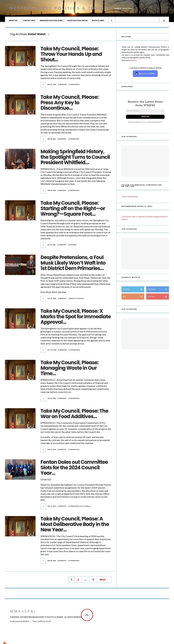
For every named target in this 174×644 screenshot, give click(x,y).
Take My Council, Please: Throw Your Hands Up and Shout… (71, 56)
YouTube (158, 300)
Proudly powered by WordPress (20, 623)
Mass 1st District (77, 301)
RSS (134, 300)
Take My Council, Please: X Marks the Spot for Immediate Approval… (76, 319)
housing (73, 247)
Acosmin (48, 623)
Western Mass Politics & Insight (60, 8)
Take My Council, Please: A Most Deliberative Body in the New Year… (75, 526)
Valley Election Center (77, 20)
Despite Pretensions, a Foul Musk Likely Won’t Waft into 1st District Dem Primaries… (73, 265)
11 (93, 582)
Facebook (158, 292)
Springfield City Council (80, 508)
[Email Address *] (145, 113)
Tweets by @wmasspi (130, 200)
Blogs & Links (98, 20)
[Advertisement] (145, 164)
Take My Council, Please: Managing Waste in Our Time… (70, 370)
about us (133, 62)
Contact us (144, 125)
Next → (104, 582)
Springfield (75, 87)
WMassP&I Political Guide (51, 20)
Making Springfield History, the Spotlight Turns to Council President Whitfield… (75, 159)
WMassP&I (23, 614)
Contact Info (29, 20)
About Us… (14, 20)
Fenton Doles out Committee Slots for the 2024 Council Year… (74, 470)
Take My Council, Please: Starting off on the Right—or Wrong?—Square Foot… (73, 211)
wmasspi (63, 87)
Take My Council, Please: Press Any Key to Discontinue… (70, 105)
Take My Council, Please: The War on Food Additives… (74, 416)
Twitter (134, 292)
